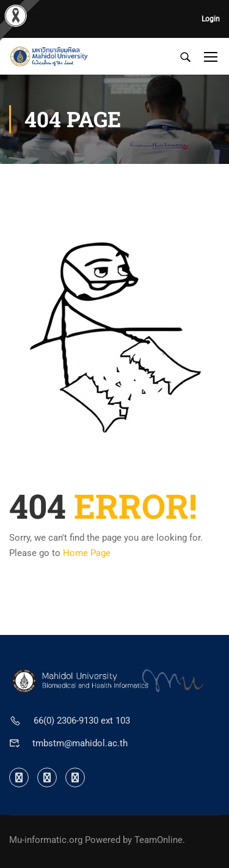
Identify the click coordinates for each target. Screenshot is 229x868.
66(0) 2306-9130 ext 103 (82, 721)
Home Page (87, 553)
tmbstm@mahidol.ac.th (80, 743)
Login (211, 19)
